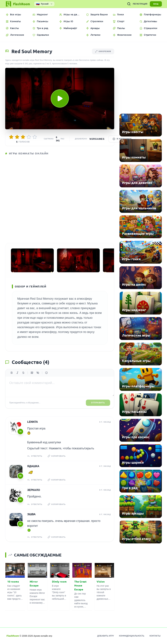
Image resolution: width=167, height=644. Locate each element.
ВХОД (156, 4)
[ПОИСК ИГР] (129, 4)
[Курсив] (17, 373)
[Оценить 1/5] (11, 137)
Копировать (57, 456)
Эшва (31, 514)
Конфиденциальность (132, 636)
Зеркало (34, 490)
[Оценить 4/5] (29, 137)
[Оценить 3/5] (23, 137)
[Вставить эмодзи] (46, 373)
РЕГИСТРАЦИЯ (140, 4)
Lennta (33, 422)
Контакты (155, 636)
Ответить (35, 456)
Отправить (98, 403)
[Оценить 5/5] (35, 137)
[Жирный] (12, 373)
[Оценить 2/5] (17, 137)
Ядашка (33, 466)
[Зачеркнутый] (23, 373)
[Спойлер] (38, 373)
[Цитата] (32, 373)
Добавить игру (106, 636)
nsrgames (97, 139)
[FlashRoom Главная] (18, 4)
